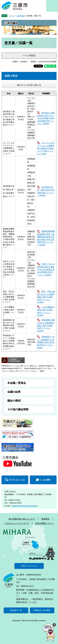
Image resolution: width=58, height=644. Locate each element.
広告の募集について (44, 523)
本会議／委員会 (17, 383)
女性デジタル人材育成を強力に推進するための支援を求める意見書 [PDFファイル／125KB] (46, 269)
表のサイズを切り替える (29, 85)
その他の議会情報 (18, 409)
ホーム (11, 16)
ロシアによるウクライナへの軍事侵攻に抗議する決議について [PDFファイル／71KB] (46, 148)
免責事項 (45, 519)
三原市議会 (21, 16)
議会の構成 (14, 401)
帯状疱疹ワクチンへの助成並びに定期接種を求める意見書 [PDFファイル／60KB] (46, 342)
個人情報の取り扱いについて (22, 519)
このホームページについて (17, 523)
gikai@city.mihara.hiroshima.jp (25, 506)
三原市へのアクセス (29, 566)
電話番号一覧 (16, 610)
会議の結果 (14, 392)
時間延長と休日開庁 (42, 610)
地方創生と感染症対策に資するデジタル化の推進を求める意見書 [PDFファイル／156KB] (46, 118)
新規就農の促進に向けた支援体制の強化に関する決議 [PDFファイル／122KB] (46, 325)
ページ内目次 (29, 55)
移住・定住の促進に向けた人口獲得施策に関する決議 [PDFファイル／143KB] (46, 297)
